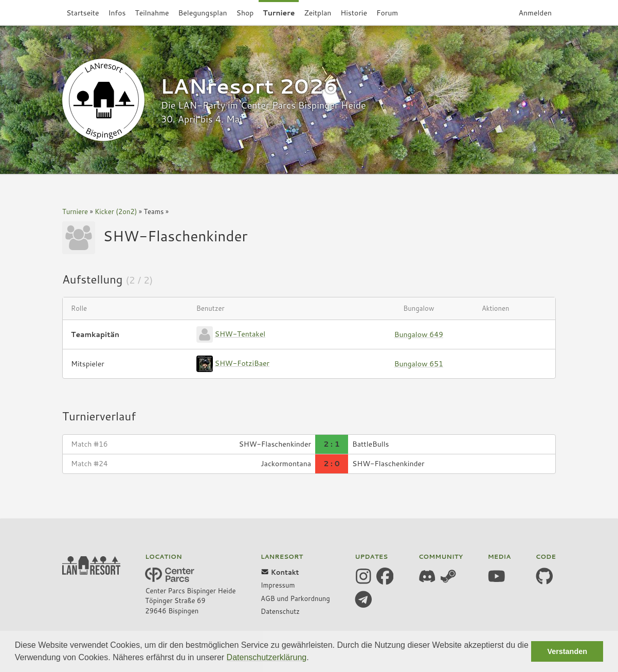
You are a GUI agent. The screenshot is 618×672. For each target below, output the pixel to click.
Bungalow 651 (419, 364)
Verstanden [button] (567, 651)
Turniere (75, 211)
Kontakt (280, 572)
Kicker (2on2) (116, 211)
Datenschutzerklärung (267, 657)
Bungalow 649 (419, 334)
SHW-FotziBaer (242, 363)
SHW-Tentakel (240, 334)
